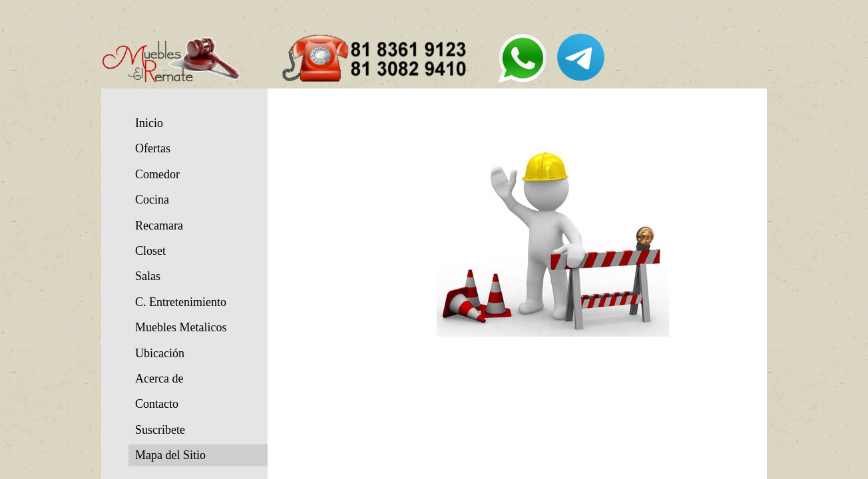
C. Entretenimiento (181, 302)
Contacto (157, 404)
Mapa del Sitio (170, 455)
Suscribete (160, 430)
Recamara (159, 226)
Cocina (152, 200)
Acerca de (159, 379)
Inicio (149, 123)
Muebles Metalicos (181, 327)
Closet (150, 251)
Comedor (157, 174)
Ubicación (160, 353)
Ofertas (153, 148)
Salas (148, 276)
